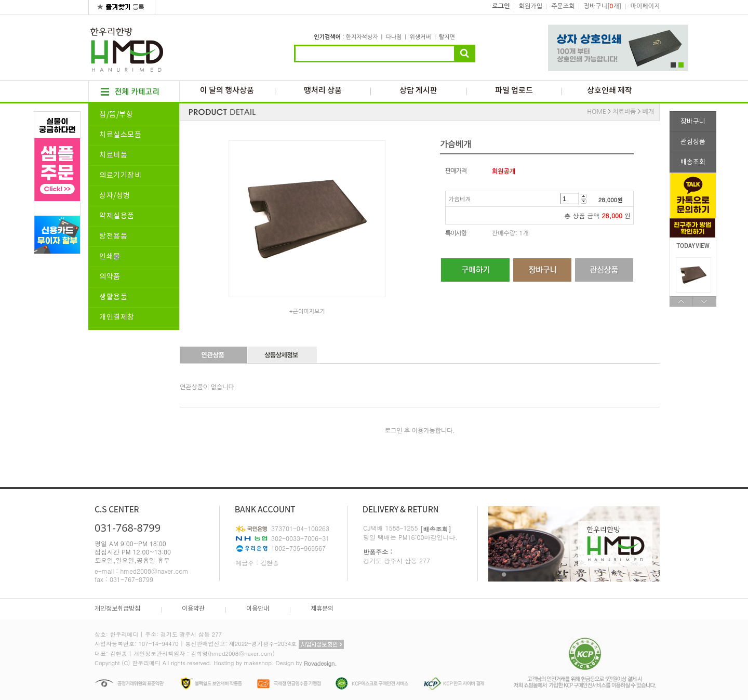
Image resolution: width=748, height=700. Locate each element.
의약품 (110, 277)
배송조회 (693, 162)
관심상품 (693, 142)
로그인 (501, 6)
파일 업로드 (514, 91)
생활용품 (113, 297)
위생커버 (420, 37)
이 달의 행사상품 (227, 91)
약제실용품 (117, 216)
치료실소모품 (120, 135)
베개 (648, 112)
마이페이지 (645, 6)
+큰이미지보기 (307, 312)
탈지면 (447, 37)
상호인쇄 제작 (610, 91)
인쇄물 (110, 257)
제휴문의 (322, 609)
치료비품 (113, 155)
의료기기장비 (120, 176)
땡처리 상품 (323, 91)
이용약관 (193, 609)
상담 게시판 (418, 91)
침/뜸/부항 (116, 115)
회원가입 (531, 6)
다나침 (393, 37)
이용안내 (258, 609)
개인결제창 (117, 318)
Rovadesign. (320, 663)
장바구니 (693, 122)
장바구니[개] (603, 6)
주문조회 (563, 6)
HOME (597, 112)
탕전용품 (113, 236)
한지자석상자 (362, 37)
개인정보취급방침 (117, 609)
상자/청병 (115, 196)
